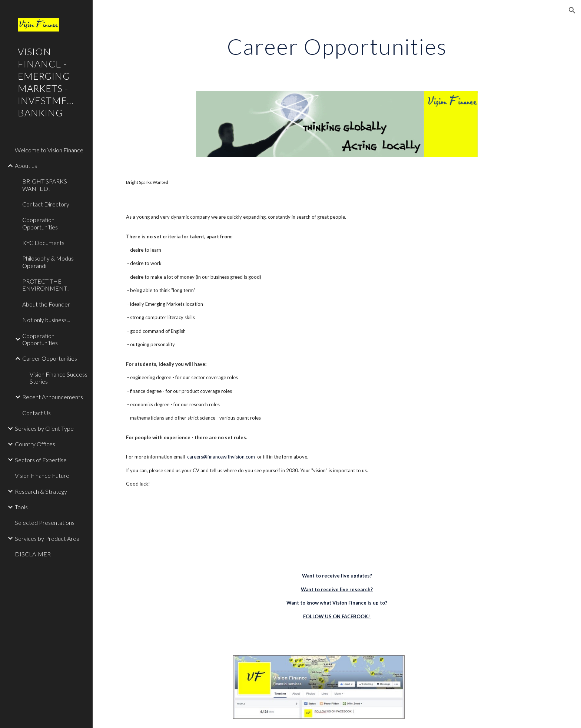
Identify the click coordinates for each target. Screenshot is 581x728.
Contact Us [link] (36, 413)
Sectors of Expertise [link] (41, 460)
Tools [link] (21, 507)
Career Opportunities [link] (50, 358)
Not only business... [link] (46, 320)
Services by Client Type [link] (44, 428)
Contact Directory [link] (46, 204)
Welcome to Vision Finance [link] (49, 150)
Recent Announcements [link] (53, 397)
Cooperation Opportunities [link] (40, 223)
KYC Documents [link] (43, 243)
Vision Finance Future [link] (42, 475)
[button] (572, 10)
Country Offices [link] (35, 444)
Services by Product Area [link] (47, 538)
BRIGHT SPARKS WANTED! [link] (45, 185)
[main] (337, 46)
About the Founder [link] (46, 304)
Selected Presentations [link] (45, 522)
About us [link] (26, 166)
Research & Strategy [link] (41, 491)
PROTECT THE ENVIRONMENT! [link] (46, 285)
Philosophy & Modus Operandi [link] (48, 262)
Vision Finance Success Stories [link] (59, 378)
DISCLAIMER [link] (33, 554)
